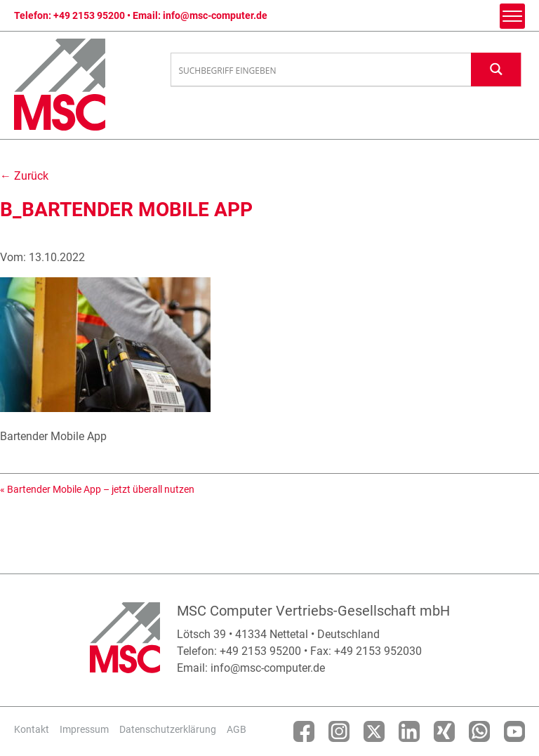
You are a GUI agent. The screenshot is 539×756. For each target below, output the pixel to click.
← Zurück (24, 176)
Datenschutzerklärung (168, 729)
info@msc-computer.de (215, 15)
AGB (237, 729)
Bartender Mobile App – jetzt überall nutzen (101, 489)
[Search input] (321, 70)
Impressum (84, 729)
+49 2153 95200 (89, 15)
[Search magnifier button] (496, 69)
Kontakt (32, 729)
